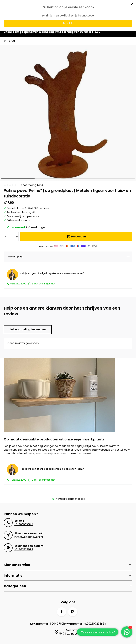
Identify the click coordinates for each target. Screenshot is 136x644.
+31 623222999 (24, 524)
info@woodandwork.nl (29, 537)
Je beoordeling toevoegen (28, 329)
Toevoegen (76, 237)
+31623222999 (17, 284)
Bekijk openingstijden (42, 284)
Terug (9, 41)
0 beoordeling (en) (31, 185)
